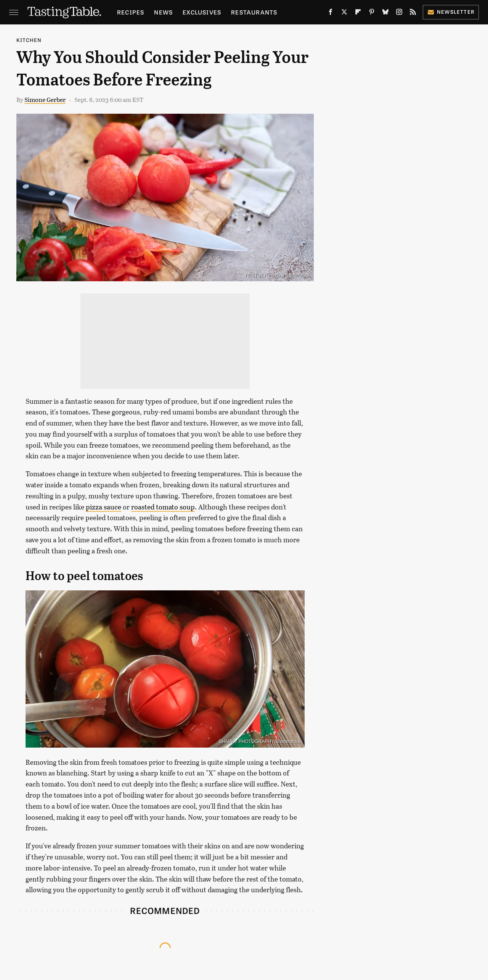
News (163, 12)
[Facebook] (331, 14)
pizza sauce (104, 507)
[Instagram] (399, 14)
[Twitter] (344, 14)
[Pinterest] (372, 14)
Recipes (131, 12)
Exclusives (202, 12)
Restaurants (254, 12)
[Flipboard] (358, 14)
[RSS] (413, 14)
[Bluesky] (385, 14)
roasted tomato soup (163, 507)
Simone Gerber (45, 99)
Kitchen (29, 40)
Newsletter (451, 12)
